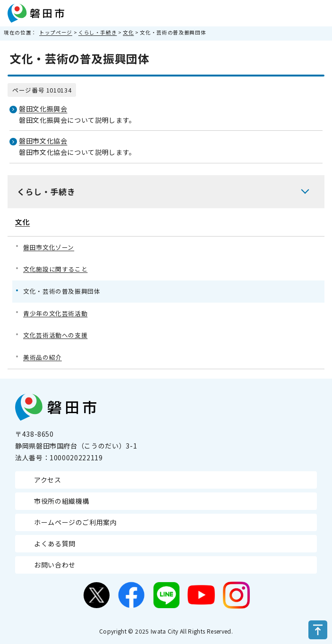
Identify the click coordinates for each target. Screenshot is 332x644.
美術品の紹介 (43, 357)
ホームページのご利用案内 (76, 522)
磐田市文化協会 (43, 141)
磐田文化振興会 (43, 109)
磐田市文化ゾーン (49, 247)
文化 (128, 32)
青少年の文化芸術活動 (55, 313)
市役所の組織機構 (62, 501)
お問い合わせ (55, 565)
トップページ (56, 32)
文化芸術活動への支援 (55, 335)
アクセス (48, 480)
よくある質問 (55, 543)
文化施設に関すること (55, 269)
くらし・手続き (98, 32)
